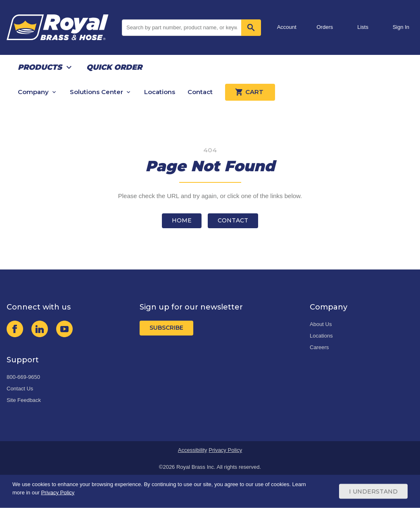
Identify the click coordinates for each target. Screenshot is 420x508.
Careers (319, 347)
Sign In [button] (401, 27)
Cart (250, 92)
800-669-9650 (23, 377)
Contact (200, 92)
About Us (321, 324)
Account (287, 27)
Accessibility (193, 450)
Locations (160, 92)
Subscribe (166, 328)
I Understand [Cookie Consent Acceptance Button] (373, 491)
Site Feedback (24, 400)
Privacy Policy (225, 450)
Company (33, 92)
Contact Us (20, 389)
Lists (363, 27)
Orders (325, 27)
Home (182, 220)
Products (40, 67)
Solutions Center (96, 92)
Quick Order (114, 67)
